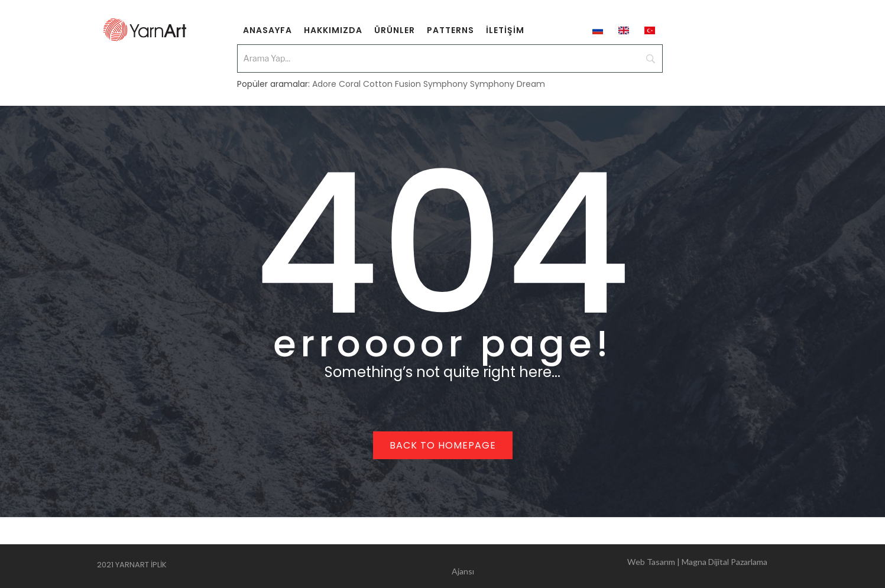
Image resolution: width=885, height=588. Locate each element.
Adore (324, 84)
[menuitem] (268, 30)
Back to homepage (443, 445)
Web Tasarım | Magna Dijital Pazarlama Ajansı (610, 566)
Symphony (445, 84)
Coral (350, 84)
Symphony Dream (508, 84)
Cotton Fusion (392, 84)
